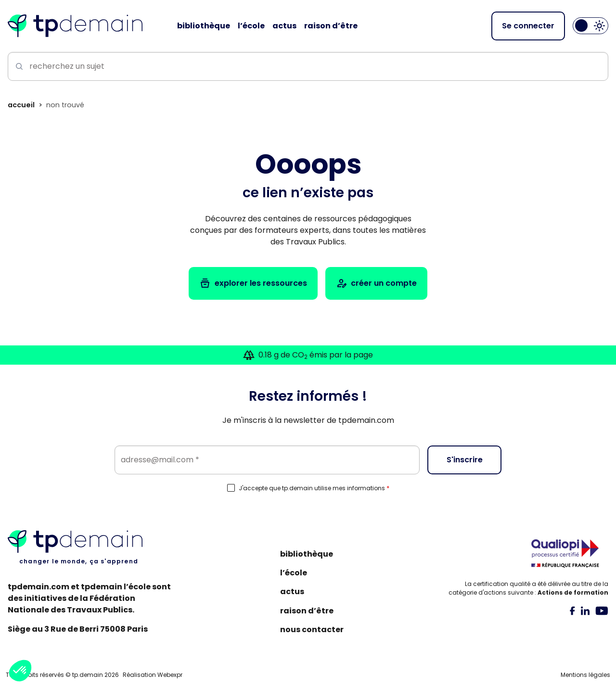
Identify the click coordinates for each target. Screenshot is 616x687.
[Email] (267, 460)
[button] (20, 671)
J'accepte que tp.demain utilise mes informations (314, 488)
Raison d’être (307, 611)
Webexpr (170, 675)
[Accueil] (75, 26)
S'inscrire (465, 460)
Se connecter (528, 26)
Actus (292, 592)
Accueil (21, 105)
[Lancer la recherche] (17, 66)
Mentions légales (585, 675)
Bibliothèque (307, 554)
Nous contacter (312, 630)
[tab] (572, 611)
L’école (294, 573)
